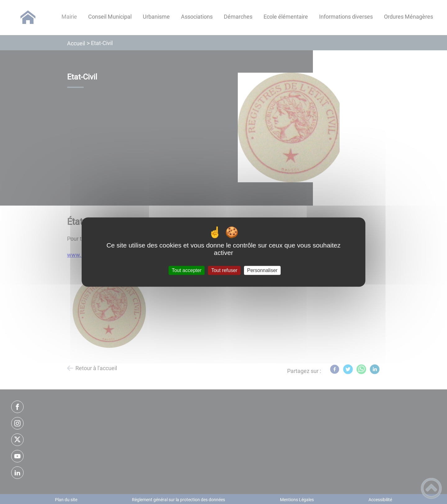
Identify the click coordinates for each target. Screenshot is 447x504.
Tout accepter (187, 270)
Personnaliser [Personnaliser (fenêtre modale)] (262, 270)
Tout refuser (224, 270)
